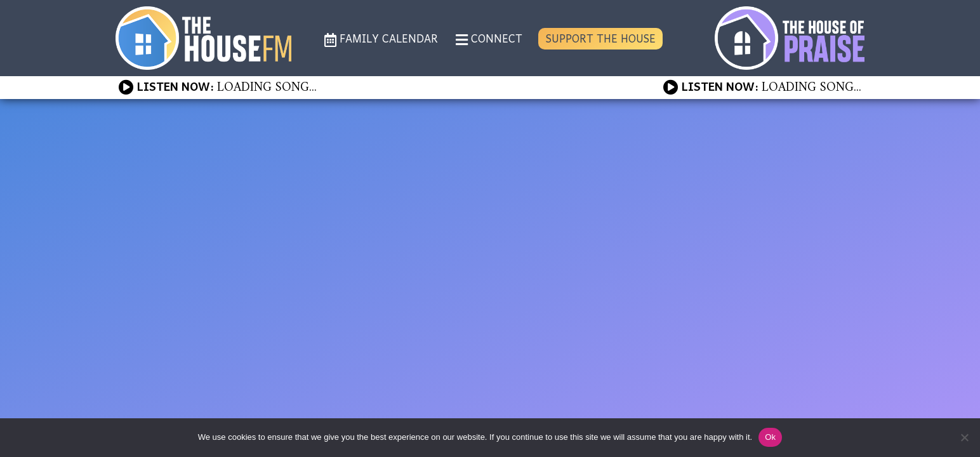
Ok (770, 437)
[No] (964, 437)
